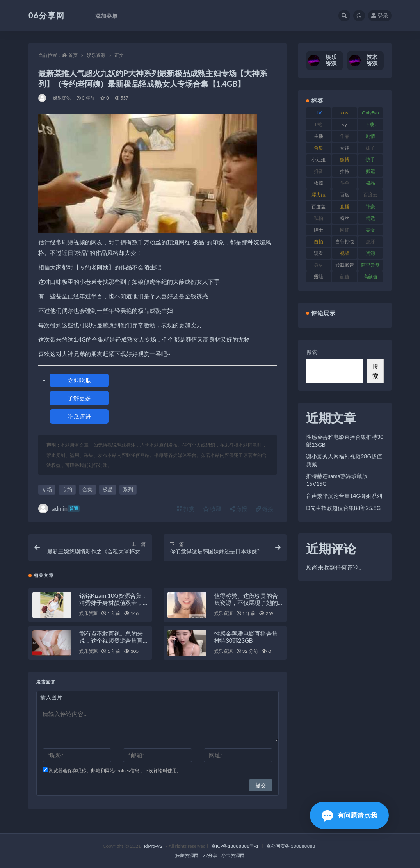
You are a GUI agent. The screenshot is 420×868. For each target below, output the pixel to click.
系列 (128, 489)
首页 (73, 55)
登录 (380, 15)
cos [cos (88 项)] (345, 113)
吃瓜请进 (79, 416)
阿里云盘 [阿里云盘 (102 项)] (370, 265)
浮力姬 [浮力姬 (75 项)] (319, 195)
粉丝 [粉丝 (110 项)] (345, 218)
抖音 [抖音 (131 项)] (319, 171)
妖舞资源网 (187, 855)
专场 (47, 489)
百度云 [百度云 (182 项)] (370, 195)
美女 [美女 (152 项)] (370, 230)
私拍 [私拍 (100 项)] (319, 218)
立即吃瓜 (79, 380)
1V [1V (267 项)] (319, 113)
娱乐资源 (96, 55)
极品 (108, 489)
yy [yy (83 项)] (344, 124)
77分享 (210, 855)
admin (59, 509)
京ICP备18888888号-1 (235, 846)
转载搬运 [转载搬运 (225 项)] (345, 265)
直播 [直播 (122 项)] (345, 206)
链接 (265, 509)
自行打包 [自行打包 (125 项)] (345, 242)
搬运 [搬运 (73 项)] (370, 171)
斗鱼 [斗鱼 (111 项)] (345, 183)
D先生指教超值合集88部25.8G (343, 508)
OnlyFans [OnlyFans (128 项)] (370, 114)
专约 (67, 489)
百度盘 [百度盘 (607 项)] (319, 206)
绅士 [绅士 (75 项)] (319, 230)
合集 (87, 489)
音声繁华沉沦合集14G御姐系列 (344, 496)
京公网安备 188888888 (291, 846)
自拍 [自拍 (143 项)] (319, 242)
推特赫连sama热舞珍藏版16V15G (337, 480)
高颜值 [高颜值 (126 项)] (370, 277)
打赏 (186, 509)
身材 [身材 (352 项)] (319, 265)
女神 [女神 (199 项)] (345, 148)
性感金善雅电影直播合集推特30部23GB (246, 637)
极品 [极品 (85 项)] (370, 183)
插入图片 (51, 697)
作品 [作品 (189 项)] (345, 136)
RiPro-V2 (153, 846)
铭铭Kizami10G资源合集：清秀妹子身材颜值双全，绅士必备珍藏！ (113, 602)
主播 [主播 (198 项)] (319, 136)
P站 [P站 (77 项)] (319, 124)
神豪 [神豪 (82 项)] (370, 206)
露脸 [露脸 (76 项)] (319, 277)
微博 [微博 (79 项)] (345, 160)
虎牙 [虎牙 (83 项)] (370, 242)
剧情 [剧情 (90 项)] (370, 136)
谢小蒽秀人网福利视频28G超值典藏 (344, 460)
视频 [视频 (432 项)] (345, 253)
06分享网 (47, 15)
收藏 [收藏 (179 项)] (319, 183)
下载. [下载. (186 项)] (370, 124)
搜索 (312, 352)
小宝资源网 (233, 855)
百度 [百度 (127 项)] (345, 195)
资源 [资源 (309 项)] (370, 253)
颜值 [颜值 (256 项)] (345, 277)
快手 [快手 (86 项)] (370, 160)
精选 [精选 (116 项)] (370, 218)
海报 (238, 509)
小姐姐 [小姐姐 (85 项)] (319, 160)
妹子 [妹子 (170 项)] (370, 148)
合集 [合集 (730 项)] (319, 148)
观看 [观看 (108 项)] (319, 253)
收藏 (212, 509)
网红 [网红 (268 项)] (345, 230)
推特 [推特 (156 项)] (345, 171)
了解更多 (79, 398)
